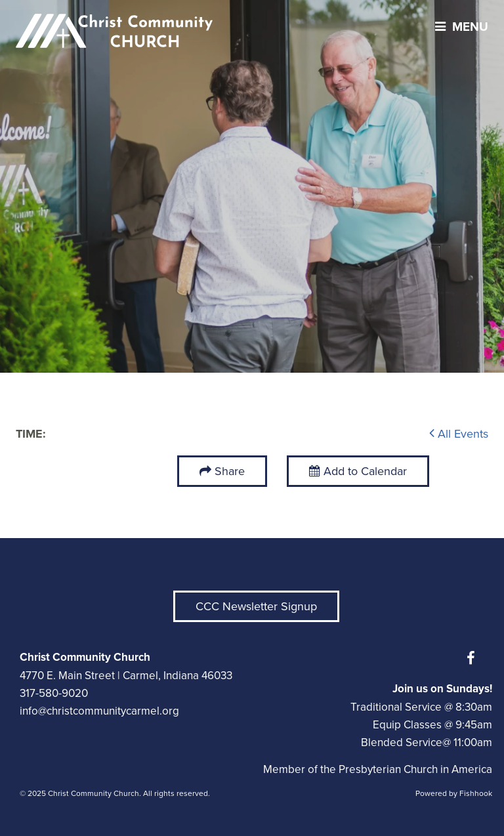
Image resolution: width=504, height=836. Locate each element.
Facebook (474, 658)
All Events (459, 434)
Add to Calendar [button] (358, 471)
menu (458, 27)
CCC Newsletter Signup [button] (256, 606)
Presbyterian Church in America (415, 769)
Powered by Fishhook (454, 793)
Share (230, 471)
